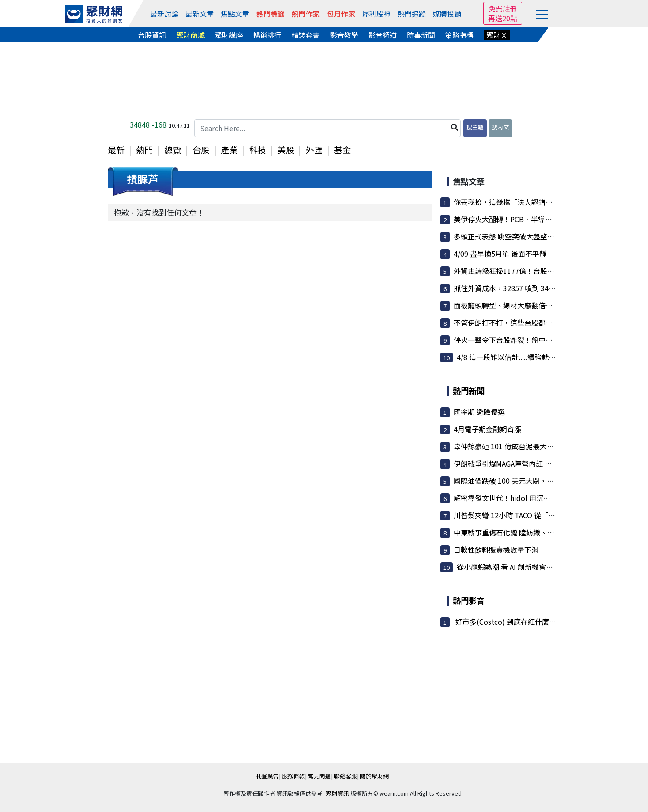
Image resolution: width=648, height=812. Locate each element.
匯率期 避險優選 (479, 412)
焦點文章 (235, 14)
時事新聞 (421, 35)
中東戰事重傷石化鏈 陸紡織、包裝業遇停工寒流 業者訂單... (546, 532)
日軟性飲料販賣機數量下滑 (496, 550)
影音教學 (344, 35)
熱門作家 (306, 14)
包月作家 (341, 14)
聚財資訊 (337, 793)
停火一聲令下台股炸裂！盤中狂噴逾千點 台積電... (531, 340)
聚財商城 (190, 35)
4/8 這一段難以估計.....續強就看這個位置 (520, 357)
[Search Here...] (328, 128)
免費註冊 (503, 8)
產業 (229, 150)
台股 (201, 150)
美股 (286, 150)
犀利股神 (376, 14)
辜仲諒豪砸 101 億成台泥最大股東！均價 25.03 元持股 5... (545, 446)
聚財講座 (229, 35)
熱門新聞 (469, 391)
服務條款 (293, 776)
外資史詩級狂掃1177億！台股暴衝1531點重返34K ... (536, 271)
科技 (258, 150)
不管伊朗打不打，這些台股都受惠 (507, 323)
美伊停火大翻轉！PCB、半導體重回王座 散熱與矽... (535, 219)
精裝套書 (306, 35)
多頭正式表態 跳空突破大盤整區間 (508, 236)
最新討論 (164, 14)
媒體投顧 (447, 14)
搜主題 (475, 127)
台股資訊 (152, 35)
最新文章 (200, 14)
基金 (342, 150)
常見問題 (319, 776)
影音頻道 (383, 35)
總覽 (173, 150)
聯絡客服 (345, 776)
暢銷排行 (267, 35)
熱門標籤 (270, 14)
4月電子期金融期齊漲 (487, 429)
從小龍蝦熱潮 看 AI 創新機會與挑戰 (512, 567)
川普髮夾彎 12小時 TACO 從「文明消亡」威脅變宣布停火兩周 (550, 515)
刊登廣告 (267, 776)
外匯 (314, 150)
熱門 (144, 150)
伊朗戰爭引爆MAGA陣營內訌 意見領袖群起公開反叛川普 (542, 463)
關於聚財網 (374, 776)
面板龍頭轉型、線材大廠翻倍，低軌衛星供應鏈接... (534, 305)
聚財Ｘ (497, 35)
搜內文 (500, 127)
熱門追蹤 (412, 14)
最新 (116, 150)
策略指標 (459, 35)
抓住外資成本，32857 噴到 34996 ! (509, 288)
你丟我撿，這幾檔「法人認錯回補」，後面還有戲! (533, 202)
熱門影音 (469, 600)
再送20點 (503, 18)
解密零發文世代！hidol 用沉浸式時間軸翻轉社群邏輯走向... (547, 498)
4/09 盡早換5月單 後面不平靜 (500, 254)
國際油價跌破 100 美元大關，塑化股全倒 (518, 481)
